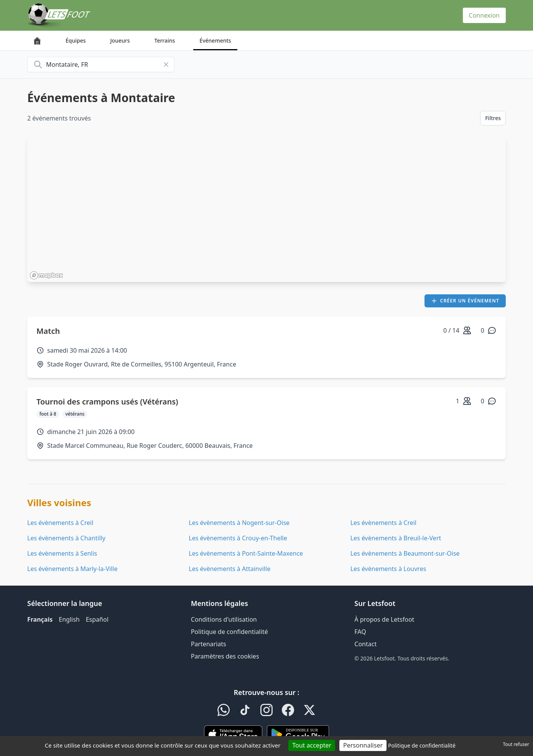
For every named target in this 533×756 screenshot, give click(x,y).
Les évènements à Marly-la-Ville (72, 569)
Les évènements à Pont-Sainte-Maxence (246, 553)
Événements (215, 40)
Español (97, 619)
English (69, 619)
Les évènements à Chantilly (66, 538)
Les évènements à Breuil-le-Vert (396, 538)
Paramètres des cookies (225, 656)
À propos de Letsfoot (384, 619)
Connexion (484, 15)
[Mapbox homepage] (46, 275)
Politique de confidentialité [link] (422, 745)
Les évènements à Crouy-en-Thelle (238, 538)
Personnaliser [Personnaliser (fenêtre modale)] (363, 745)
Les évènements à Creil (60, 523)
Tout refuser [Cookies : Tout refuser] (516, 744)
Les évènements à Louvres (388, 569)
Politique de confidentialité (229, 632)
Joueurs (120, 40)
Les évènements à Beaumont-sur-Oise (405, 553)
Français (40, 619)
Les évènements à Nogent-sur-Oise (239, 523)
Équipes (76, 40)
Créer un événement (465, 301)
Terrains (165, 40)
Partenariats (209, 644)
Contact (365, 644)
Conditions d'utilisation (224, 619)
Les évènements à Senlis (62, 553)
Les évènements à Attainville (229, 569)
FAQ (360, 632)
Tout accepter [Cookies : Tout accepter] (312, 745)
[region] (266, 208)
